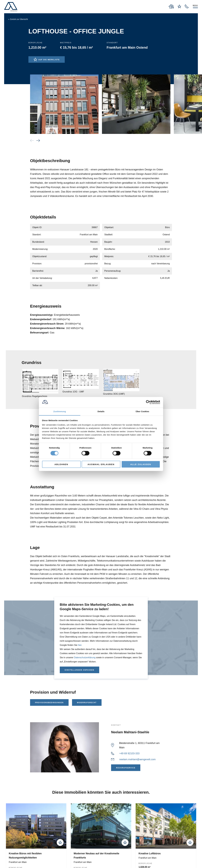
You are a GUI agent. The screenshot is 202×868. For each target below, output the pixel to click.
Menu (195, 5)
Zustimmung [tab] (60, 411)
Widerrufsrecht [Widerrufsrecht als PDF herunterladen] (87, 703)
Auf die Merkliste (49, 60)
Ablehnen (61, 464)
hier (80, 645)
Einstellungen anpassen (79, 670)
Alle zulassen (141, 464)
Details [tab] (101, 411)
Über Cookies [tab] (142, 411)
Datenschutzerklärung (85, 657)
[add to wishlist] (60, 842)
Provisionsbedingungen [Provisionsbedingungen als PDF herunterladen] (49, 703)
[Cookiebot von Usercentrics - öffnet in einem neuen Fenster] (148, 402)
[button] (38, 141)
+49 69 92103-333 (129, 753)
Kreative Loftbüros (150, 853)
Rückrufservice (126, 768)
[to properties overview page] (171, 6)
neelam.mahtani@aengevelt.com (137, 759)
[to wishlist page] (179, 6)
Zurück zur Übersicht (19, 19)
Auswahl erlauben (101, 464)
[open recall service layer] (187, 6)
